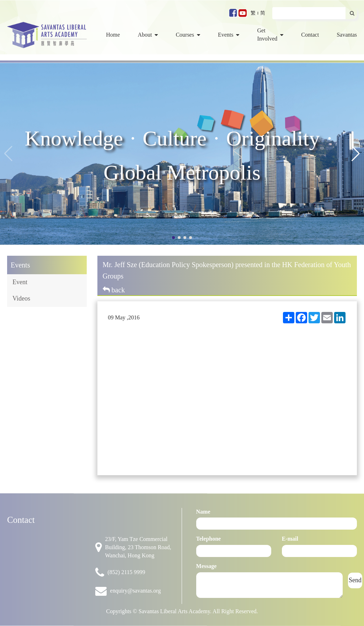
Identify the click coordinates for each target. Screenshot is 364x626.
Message (207, 566)
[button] (356, 154)
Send (355, 580)
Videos (21, 298)
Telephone (209, 539)
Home (113, 35)
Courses (188, 35)
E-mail (290, 539)
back (114, 290)
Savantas (347, 35)
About (148, 35)
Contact (310, 35)
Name (203, 512)
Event (20, 282)
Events (229, 35)
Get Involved (270, 35)
